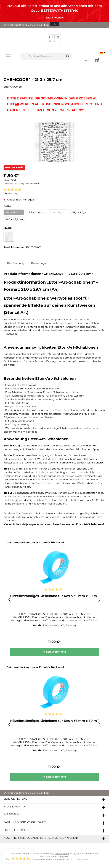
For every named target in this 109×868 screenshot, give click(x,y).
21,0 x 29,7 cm (14, 212)
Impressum (12, 814)
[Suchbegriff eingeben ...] (42, 56)
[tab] (16, 263)
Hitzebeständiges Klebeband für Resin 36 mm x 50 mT (54, 596)
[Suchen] (68, 56)
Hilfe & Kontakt (15, 807)
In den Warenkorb (54, 652)
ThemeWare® (82, 859)
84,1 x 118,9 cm (14, 219)
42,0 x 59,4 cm (58, 212)
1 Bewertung (11, 193)
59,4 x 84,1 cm (81, 212)
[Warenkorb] (96, 60)
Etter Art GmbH (13, 87)
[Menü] (8, 56)
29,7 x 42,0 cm (36, 212)
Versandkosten (62, 854)
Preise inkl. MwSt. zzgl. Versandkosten (22, 184)
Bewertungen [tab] (39, 263)
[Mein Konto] (86, 60)
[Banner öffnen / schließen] (55, 22)
